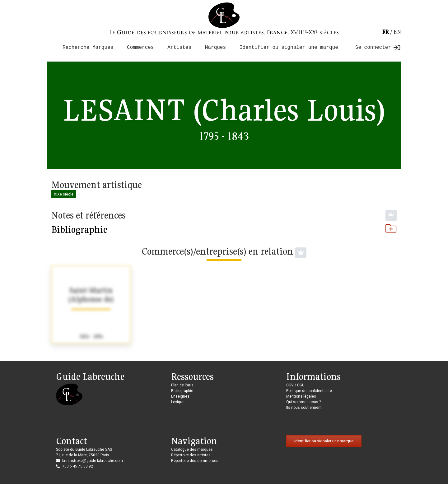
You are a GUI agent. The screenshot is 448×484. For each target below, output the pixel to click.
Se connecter (378, 48)
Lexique (178, 402)
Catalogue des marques (192, 449)
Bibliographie (224, 229)
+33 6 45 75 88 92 (78, 466)
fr (385, 32)
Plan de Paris (182, 385)
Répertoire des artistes (191, 455)
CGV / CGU (295, 385)
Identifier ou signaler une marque (289, 48)
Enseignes (180, 396)
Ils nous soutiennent (304, 408)
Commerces (140, 48)
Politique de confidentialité (309, 391)
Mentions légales (301, 396)
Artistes (179, 48)
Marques (215, 48)
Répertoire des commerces (195, 461)
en (397, 32)
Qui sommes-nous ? (303, 402)
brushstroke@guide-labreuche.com (93, 461)
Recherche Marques (88, 48)
